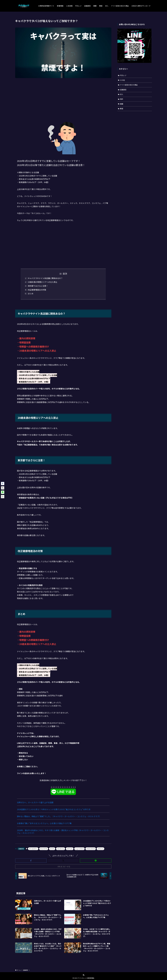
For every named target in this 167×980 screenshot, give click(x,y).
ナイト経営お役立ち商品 (129, 85)
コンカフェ (61, 849)
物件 (122, 99)
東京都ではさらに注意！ (38, 286)
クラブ (52, 849)
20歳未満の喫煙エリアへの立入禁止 (43, 282)
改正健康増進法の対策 (37, 290)
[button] (31, 861)
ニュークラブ (79, 849)
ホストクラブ (91, 849)
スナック (70, 849)
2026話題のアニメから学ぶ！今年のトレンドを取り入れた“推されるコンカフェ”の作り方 (54, 809)
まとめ (31, 293)
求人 (122, 94)
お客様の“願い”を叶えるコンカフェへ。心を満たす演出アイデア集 (44, 823)
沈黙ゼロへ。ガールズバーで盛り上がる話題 (35, 802)
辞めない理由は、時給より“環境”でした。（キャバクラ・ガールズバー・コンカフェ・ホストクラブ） (59, 816)
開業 (122, 104)
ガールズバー (33, 849)
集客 (122, 109)
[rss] (84, 975)
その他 (122, 80)
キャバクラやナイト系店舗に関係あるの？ (45, 278)
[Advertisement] (63, 98)
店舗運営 (21, 849)
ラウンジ (100, 849)
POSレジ (123, 75)
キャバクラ (44, 849)
